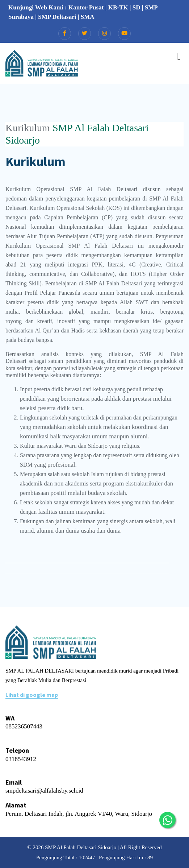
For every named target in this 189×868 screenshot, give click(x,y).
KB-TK (118, 7)
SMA (88, 17)
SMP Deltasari (57, 17)
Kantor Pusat (86, 7)
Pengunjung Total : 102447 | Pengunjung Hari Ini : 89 (94, 857)
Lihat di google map (32, 695)
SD (136, 7)
